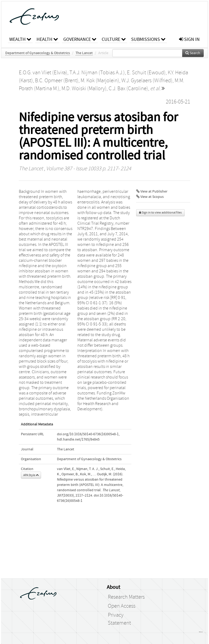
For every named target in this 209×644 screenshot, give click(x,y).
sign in (189, 39)
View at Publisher (152, 192)
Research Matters (126, 597)
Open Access (122, 606)
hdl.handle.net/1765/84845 (78, 440)
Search (193, 53)
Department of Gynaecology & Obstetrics (38, 53)
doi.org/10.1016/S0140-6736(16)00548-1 (88, 434)
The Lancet (84, 53)
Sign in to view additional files (160, 213)
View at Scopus (150, 197)
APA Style (31, 475)
